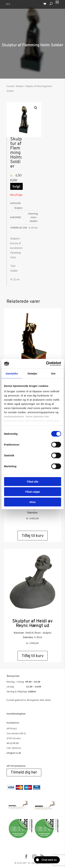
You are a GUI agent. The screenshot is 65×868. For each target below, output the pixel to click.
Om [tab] (53, 373)
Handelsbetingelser (16, 714)
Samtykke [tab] (12, 373)
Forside (10, 86)
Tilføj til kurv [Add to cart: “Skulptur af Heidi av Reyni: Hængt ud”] (33, 656)
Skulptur (20, 86)
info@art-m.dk (14, 753)
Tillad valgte (32, 492)
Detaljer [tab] (33, 373)
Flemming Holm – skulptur (33, 217)
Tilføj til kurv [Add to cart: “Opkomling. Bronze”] (33, 535)
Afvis (32, 502)
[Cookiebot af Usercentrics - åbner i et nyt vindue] (46, 364)
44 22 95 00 (13, 743)
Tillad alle (32, 481)
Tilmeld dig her (24, 773)
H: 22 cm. (33, 228)
